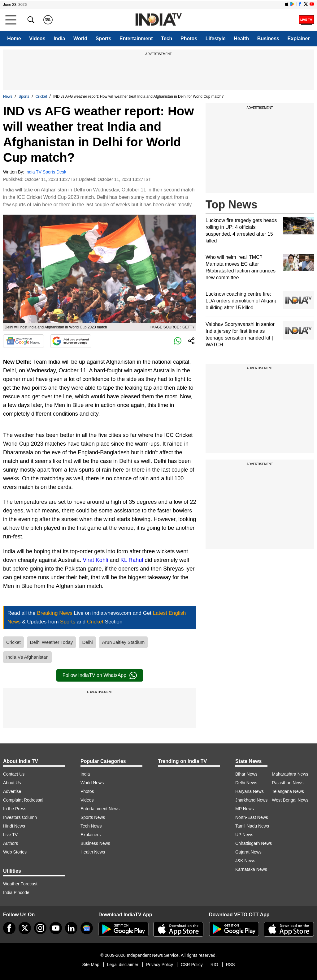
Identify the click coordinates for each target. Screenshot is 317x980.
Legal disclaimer (123, 965)
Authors (11, 843)
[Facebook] (9, 928)
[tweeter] (25, 928)
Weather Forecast (20, 884)
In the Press (15, 809)
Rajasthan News (288, 783)
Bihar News (246, 774)
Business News (95, 843)
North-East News (252, 817)
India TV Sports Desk (46, 172)
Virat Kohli (95, 560)
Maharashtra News (290, 774)
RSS (230, 965)
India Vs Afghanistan (27, 657)
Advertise (12, 791)
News (8, 96)
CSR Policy (192, 965)
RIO (214, 965)
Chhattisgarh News (254, 843)
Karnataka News (251, 869)
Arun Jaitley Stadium (124, 642)
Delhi (87, 642)
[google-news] (87, 928)
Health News (93, 852)
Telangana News (288, 791)
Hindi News (14, 826)
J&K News (245, 861)
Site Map (91, 965)
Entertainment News (100, 809)
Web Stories (15, 852)
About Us (12, 783)
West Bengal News (290, 800)
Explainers (91, 835)
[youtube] (56, 928)
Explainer (299, 39)
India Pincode (16, 892)
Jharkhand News (251, 800)
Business (268, 39)
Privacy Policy (160, 965)
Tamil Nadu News (252, 826)
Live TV (10, 835)
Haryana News (250, 791)
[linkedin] (71, 928)
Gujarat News (248, 852)
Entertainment (136, 39)
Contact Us (14, 774)
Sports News (93, 817)
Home (14, 39)
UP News (244, 835)
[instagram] (40, 928)
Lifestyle (216, 39)
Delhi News (246, 783)
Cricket (41, 96)
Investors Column (20, 817)
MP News (245, 809)
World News (92, 783)
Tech (167, 39)
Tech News (91, 826)
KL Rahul (132, 560)
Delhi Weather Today (52, 642)
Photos (189, 39)
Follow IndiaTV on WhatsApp (100, 675)
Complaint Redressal (23, 800)
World (80, 39)
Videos (37, 39)
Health (241, 39)
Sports (104, 39)
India (59, 39)
